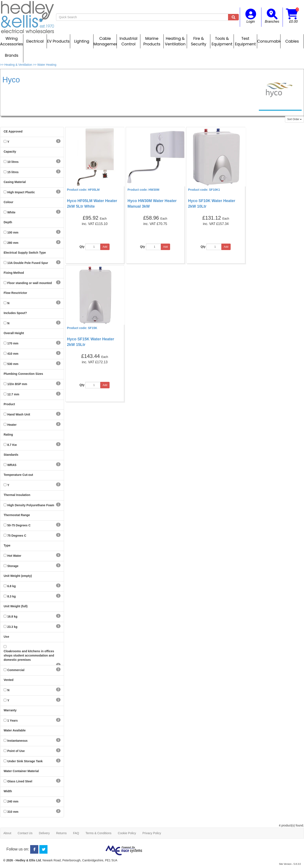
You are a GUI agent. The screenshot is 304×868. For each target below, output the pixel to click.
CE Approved (13, 131)
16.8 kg (12, 616)
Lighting (82, 41)
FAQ (76, 833)
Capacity (10, 152)
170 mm (13, 343)
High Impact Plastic (21, 192)
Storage (13, 566)
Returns (61, 833)
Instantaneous (17, 741)
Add (105, 247)
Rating (8, 435)
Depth (8, 222)
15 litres (13, 172)
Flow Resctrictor (15, 293)
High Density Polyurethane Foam (31, 505)
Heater (12, 425)
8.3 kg (12, 596)
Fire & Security (199, 41)
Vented (9, 680)
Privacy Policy (152, 833)
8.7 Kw (12, 445)
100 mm (13, 232)
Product (9, 404)
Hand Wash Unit (19, 414)
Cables (292, 41)
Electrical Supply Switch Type (25, 253)
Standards (11, 455)
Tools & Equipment (222, 41)
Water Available (15, 730)
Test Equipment (245, 41)
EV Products (58, 41)
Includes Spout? (15, 313)
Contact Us (25, 833)
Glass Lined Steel (20, 781)
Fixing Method (14, 273)
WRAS (12, 465)
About (7, 833)
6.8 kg (12, 586)
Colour (8, 202)
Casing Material (15, 182)
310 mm (13, 812)
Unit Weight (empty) (18, 576)
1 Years (13, 721)
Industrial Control (128, 41)
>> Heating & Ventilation (16, 65)
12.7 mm (13, 394)
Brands (12, 55)
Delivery (44, 833)
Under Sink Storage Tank (25, 761)
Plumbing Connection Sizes (23, 374)
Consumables (269, 41)
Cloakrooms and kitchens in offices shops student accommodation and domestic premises (29, 655)
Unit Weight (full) (16, 606)
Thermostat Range (17, 515)
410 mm (13, 354)
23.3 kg (12, 627)
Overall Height (14, 333)
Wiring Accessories (12, 41)
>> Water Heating (45, 65)
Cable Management (105, 41)
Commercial (16, 670)
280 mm (13, 243)
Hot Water (14, 556)
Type (7, 545)
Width (8, 791)
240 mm (13, 801)
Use (6, 637)
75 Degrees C (17, 536)
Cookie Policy (127, 833)
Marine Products (152, 41)
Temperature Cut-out (18, 475)
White (11, 212)
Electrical (35, 41)
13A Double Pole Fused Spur (28, 263)
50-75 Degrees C (19, 525)
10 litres (13, 162)
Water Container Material (21, 771)
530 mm (13, 364)
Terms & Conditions (98, 833)
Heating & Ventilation (175, 41)
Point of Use (16, 751)
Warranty (10, 710)
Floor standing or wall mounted (30, 283)
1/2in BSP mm (17, 384)
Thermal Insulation (17, 495)
